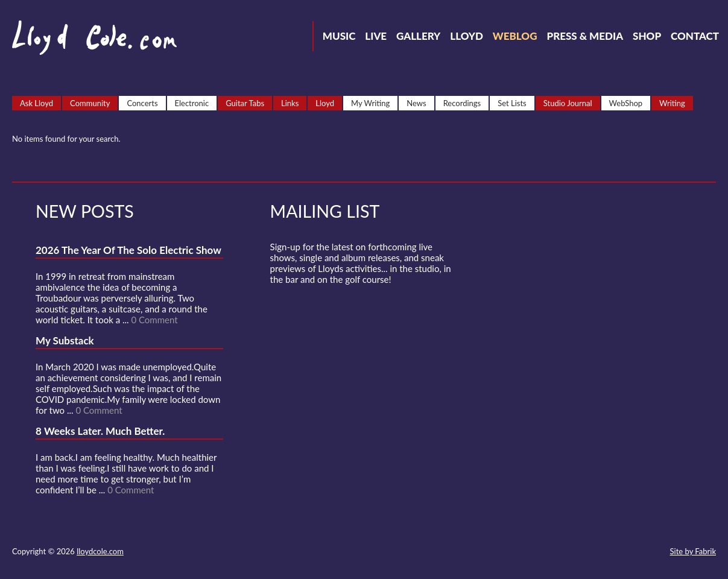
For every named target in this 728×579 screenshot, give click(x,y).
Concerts (142, 103)
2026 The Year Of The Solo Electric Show (128, 250)
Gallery (418, 36)
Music (339, 36)
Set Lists (512, 103)
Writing (672, 103)
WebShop (626, 103)
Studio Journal (568, 103)
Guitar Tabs (245, 103)
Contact (695, 36)
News (416, 103)
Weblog (515, 36)
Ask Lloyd (36, 103)
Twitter (545, 552)
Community (90, 103)
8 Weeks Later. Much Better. (100, 431)
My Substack (65, 340)
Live (376, 36)
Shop (647, 36)
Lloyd (467, 36)
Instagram (631, 552)
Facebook (566, 552)
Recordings (462, 103)
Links (290, 103)
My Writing (370, 103)
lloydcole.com (100, 551)
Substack (653, 552)
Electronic (192, 103)
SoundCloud (588, 552)
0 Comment (154, 320)
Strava (610, 552)
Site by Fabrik (693, 551)
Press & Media (585, 36)
